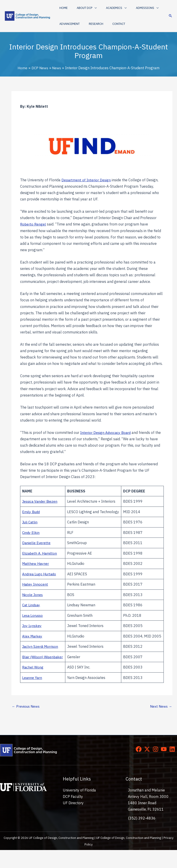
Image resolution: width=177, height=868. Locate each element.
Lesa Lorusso (33, 621)
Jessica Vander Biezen (41, 501)
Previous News (26, 724)
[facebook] (140, 767)
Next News (161, 724)
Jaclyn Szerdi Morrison (41, 658)
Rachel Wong (33, 685)
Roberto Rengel (33, 224)
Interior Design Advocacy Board (106, 432)
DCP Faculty (73, 814)
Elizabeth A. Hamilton (40, 559)
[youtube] (165, 767)
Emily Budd (32, 515)
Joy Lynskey (32, 631)
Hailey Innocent (35, 590)
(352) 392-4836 (142, 836)
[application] (90, 8)
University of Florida (79, 808)
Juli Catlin (30, 528)
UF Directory (73, 821)
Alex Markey (33, 644)
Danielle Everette (37, 549)
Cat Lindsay (32, 610)
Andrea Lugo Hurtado (40, 579)
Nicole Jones (33, 600)
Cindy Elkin (31, 538)
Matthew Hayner (36, 569)
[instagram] (156, 767)
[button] (82, 8)
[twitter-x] (148, 767)
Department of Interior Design (86, 180)
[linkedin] (173, 767)
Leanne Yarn (32, 695)
